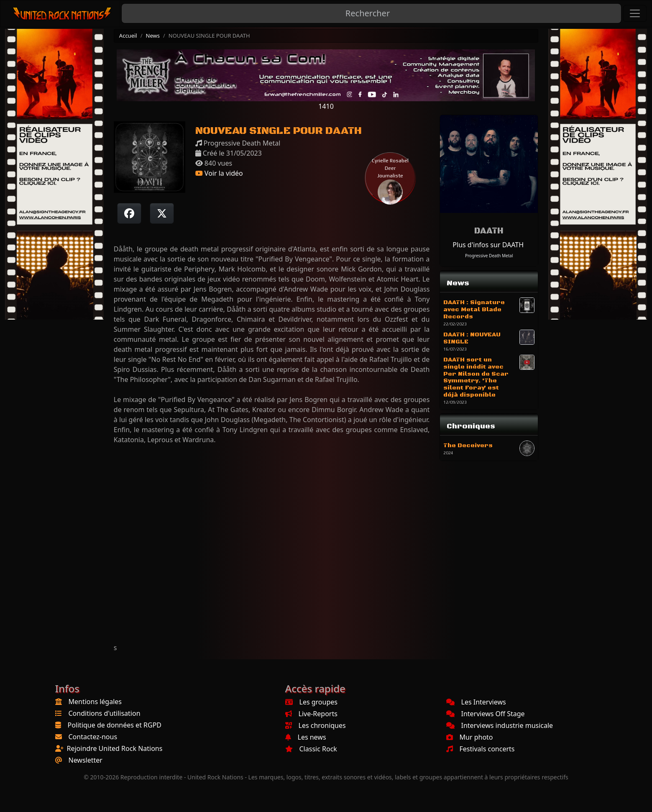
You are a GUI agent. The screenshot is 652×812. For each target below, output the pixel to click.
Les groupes (311, 702)
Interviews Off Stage (486, 714)
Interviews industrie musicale (500, 725)
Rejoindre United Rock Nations (115, 748)
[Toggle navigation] (635, 13)
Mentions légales (95, 702)
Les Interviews (476, 702)
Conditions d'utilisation (105, 713)
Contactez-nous (93, 737)
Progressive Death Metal (489, 256)
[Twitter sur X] (162, 213)
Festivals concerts (481, 749)
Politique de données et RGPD (115, 725)
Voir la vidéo (219, 173)
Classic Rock (311, 749)
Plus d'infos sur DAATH (488, 245)
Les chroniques (316, 725)
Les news (306, 737)
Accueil (128, 36)
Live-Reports (311, 714)
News (153, 36)
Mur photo (470, 737)
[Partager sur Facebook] (129, 213)
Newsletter (86, 760)
